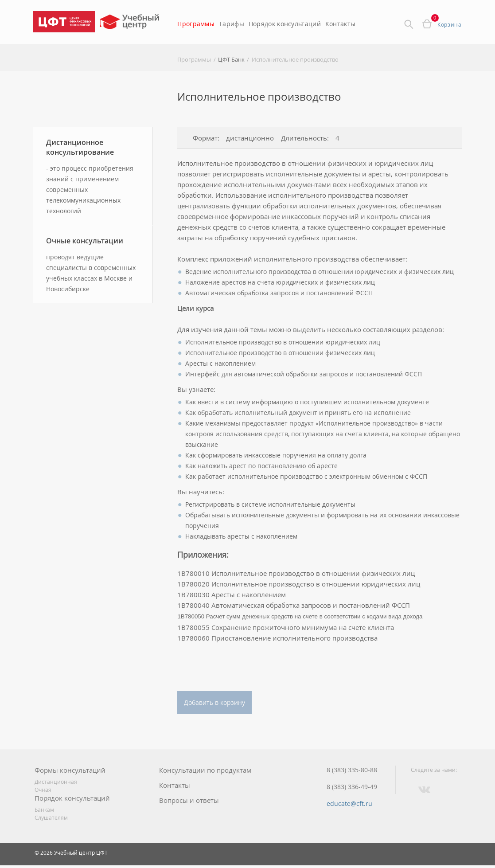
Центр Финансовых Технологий (64, 22)
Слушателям (51, 817)
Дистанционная (56, 782)
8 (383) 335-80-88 (352, 770)
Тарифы (232, 24)
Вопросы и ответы (189, 800)
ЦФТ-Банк (231, 59)
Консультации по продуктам (205, 770)
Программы (196, 24)
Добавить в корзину (214, 702)
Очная (43, 790)
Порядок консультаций (285, 24)
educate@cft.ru (349, 804)
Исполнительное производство (295, 59)
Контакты (340, 24)
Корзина (449, 24)
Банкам (44, 809)
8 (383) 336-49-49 (352, 787)
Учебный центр (131, 25)
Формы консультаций (70, 770)
